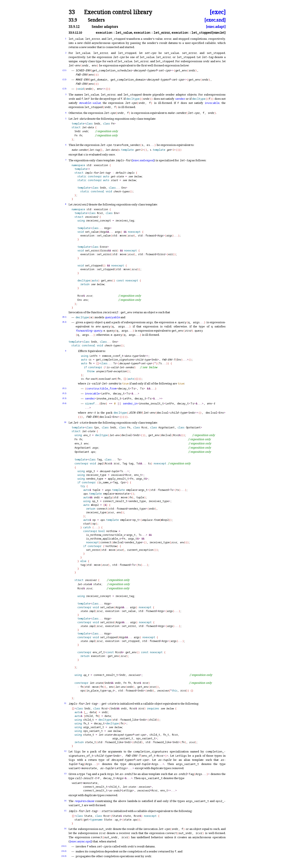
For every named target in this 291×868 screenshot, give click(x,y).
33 (72, 12)
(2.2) (64, 79)
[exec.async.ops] (80, 841)
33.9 (73, 20)
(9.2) (64, 393)
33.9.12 (74, 27)
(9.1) (64, 388)
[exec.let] (219, 33)
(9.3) (64, 398)
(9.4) (64, 403)
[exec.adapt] (216, 27)
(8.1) (64, 317)
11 (65, 703)
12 (65, 751)
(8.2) (64, 322)
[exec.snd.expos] (143, 160)
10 (65, 422)
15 (65, 811)
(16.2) (64, 851)
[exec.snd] (215, 20)
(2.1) (64, 70)
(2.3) (64, 89)
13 (65, 774)
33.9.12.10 (75, 33)
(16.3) (64, 856)
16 (65, 829)
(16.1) (64, 846)
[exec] (218, 12)
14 (65, 801)
